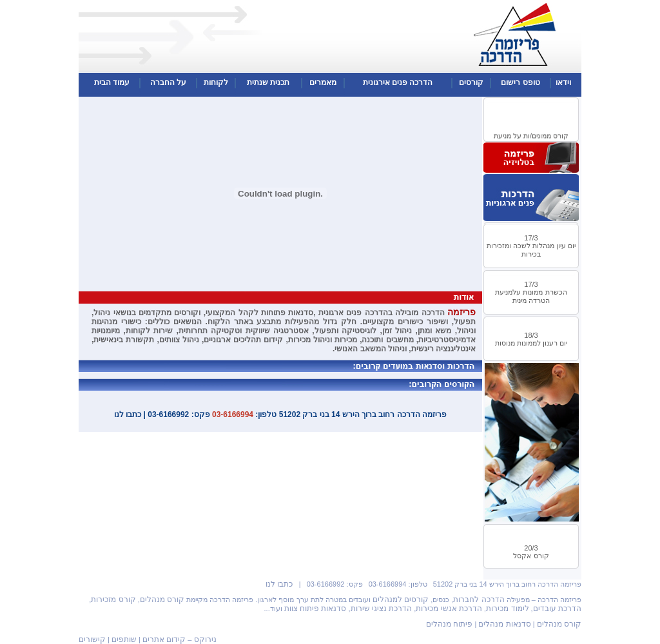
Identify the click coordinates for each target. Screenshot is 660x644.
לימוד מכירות (507, 609)
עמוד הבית (112, 83)
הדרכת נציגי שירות (382, 609)
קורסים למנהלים (401, 600)
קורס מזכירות (113, 600)
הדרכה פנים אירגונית (398, 83)
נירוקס (205, 639)
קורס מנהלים (162, 600)
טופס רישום (520, 83)
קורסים (471, 83)
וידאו (563, 83)
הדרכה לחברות (479, 600)
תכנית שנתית (268, 83)
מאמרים (323, 83)
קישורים (92, 639)
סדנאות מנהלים (504, 624)
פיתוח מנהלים (449, 624)
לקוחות (216, 83)
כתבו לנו (279, 584)
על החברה (168, 83)
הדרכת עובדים (557, 609)
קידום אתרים (164, 639)
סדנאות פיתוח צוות (315, 609)
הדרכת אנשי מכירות (449, 609)
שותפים (124, 639)
